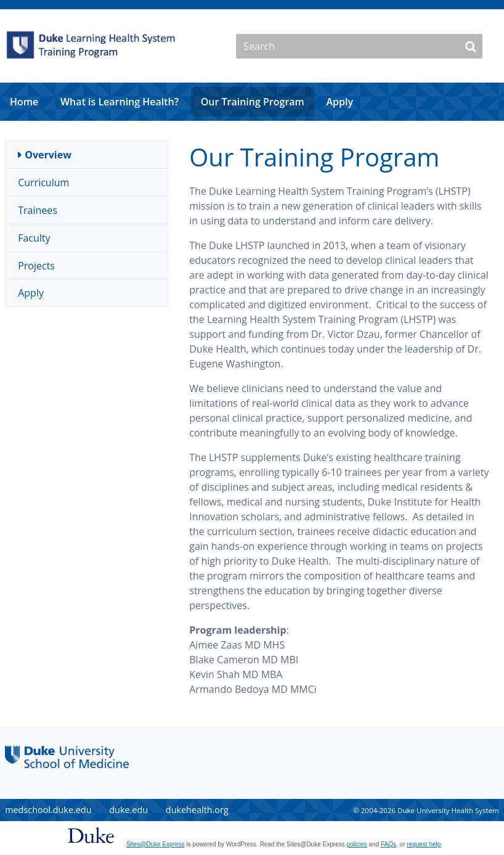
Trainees (38, 210)
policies (356, 844)
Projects (36, 266)
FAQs (388, 844)
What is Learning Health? (120, 102)
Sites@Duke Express (156, 844)
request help (424, 844)
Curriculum (43, 182)
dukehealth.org (197, 810)
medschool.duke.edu (48, 810)
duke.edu (128, 810)
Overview (48, 155)
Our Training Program (253, 102)
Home (24, 102)
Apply (339, 102)
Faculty (34, 238)
